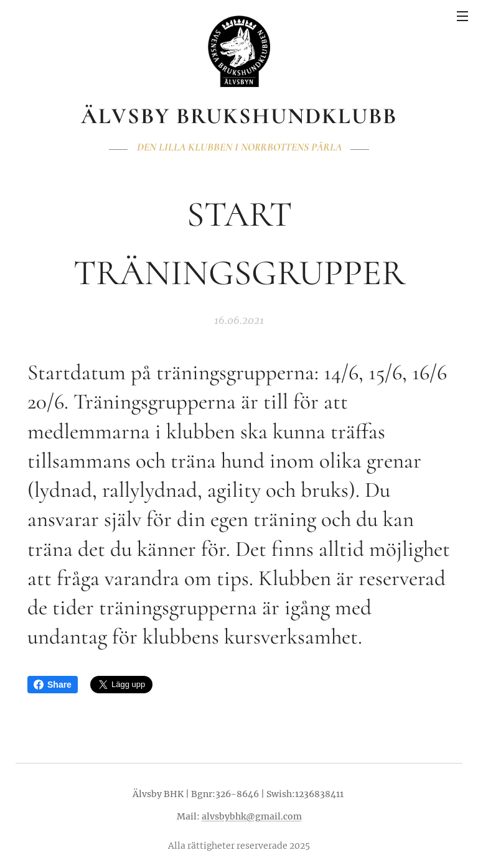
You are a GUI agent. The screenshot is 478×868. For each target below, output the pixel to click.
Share (53, 685)
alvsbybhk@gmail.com (252, 816)
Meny (462, 16)
